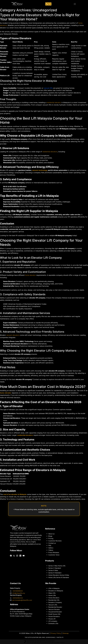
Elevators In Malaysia (56, 591)
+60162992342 (18, 598)
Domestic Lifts (53, 624)
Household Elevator (55, 612)
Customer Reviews (55, 541)
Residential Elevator (55, 607)
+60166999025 (17, 591)
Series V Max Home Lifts (57, 566)
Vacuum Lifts (53, 605)
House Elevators (54, 617)
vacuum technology (40, 170)
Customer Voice (54, 555)
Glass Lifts (52, 593)
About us (51, 534)
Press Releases (54, 553)
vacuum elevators (13, 335)
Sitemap (66, 633)
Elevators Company (55, 602)
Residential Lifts (54, 600)
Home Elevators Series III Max (59, 575)
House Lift (52, 619)
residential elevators (50, 152)
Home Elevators (54, 598)
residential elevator (54, 103)
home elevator (30, 275)
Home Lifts (52, 595)
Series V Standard (55, 568)
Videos (51, 550)
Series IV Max (53, 570)
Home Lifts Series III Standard (59, 578)
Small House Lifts (54, 614)
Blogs (50, 536)
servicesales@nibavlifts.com (22, 600)
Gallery (51, 548)
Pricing (51, 539)
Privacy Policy (56, 633)
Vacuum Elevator (54, 609)
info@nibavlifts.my (19, 593)
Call (48, 4)
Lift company (53, 621)
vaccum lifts (48, 88)
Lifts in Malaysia (54, 588)
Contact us (52, 543)
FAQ (50, 546)
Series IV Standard (55, 573)
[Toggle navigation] (75, 4)
